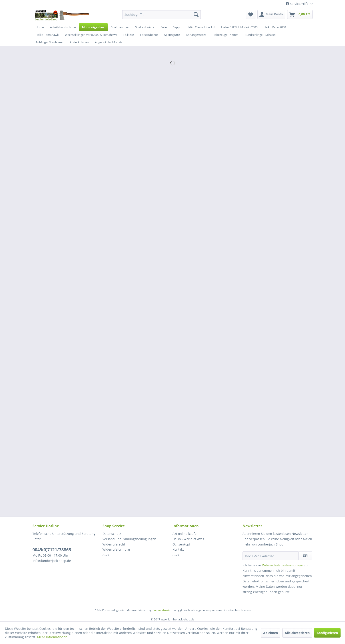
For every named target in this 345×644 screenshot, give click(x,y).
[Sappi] (177, 27)
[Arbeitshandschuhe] (63, 27)
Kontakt (178, 549)
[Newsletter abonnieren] (305, 556)
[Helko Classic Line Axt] (201, 27)
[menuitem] (161, 14)
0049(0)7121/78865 (52, 550)
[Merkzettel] (251, 14)
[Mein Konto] (271, 14)
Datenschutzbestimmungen (283, 565)
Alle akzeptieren (297, 633)
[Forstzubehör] (149, 35)
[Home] (40, 27)
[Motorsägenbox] (93, 27)
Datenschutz (112, 534)
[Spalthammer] (120, 27)
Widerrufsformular (116, 549)
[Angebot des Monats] (109, 42)
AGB (106, 555)
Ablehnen (271, 633)
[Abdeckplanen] (79, 42)
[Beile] (164, 27)
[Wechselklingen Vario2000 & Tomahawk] (91, 35)
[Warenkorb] (300, 14)
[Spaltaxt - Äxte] (145, 27)
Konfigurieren (327, 633)
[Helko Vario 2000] (275, 27)
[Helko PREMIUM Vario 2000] (239, 27)
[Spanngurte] (172, 35)
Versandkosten (163, 610)
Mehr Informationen (52, 637)
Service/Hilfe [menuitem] (298, 4)
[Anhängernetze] (196, 35)
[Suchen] (196, 14)
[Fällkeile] (129, 35)
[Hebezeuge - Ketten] (226, 35)
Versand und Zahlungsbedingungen (129, 539)
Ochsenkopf (181, 544)
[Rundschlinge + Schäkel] (260, 35)
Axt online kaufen (186, 534)
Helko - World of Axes (188, 539)
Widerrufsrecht (114, 544)
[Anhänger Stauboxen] (50, 42)
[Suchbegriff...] (161, 14)
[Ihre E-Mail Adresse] (271, 556)
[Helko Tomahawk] (47, 35)
